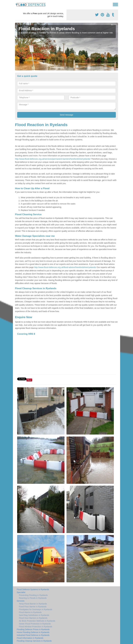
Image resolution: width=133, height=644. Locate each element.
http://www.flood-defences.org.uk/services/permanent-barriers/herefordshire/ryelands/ (53, 159)
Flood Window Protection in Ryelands (36, 627)
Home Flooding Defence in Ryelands (33, 632)
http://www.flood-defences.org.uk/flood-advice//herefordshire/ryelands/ (65, 267)
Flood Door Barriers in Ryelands (33, 618)
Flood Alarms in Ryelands (30, 612)
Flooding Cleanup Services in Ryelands (34, 641)
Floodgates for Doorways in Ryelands (36, 609)
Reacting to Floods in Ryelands (33, 598)
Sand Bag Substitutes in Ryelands (34, 615)
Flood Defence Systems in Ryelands (33, 589)
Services (21, 601)
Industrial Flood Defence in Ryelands (33, 635)
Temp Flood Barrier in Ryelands (33, 604)
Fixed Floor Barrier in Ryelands (33, 607)
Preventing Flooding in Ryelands (33, 595)
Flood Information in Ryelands (30, 638)
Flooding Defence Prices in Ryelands (33, 629)
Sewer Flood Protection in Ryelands (35, 624)
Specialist (21, 592)
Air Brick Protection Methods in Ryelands (37, 621)
